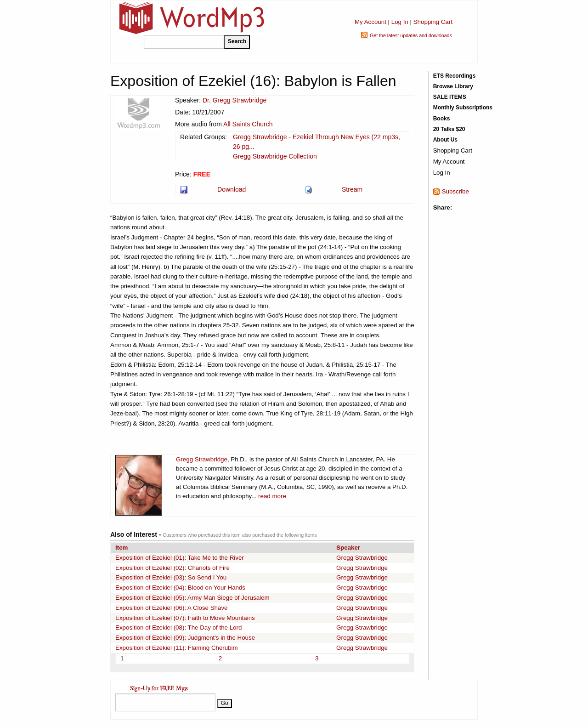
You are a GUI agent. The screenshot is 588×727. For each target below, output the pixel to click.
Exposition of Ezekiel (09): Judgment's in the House (185, 638)
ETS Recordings (455, 76)
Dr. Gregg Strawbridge (235, 100)
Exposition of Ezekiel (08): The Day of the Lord (178, 628)
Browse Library (453, 86)
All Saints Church (248, 124)
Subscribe (455, 191)
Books (442, 119)
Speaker (348, 548)
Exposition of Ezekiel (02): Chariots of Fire (172, 568)
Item (122, 548)
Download (232, 189)
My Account (370, 22)
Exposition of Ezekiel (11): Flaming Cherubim (177, 648)
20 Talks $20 (449, 129)
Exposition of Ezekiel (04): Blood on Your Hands (180, 588)
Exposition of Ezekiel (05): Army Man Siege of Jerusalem (192, 598)
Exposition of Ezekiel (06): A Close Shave (171, 608)
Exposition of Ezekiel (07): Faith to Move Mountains (185, 618)
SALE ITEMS (450, 97)
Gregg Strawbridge (202, 459)
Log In (400, 22)
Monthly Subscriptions (463, 108)
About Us (445, 140)
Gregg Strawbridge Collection (275, 156)
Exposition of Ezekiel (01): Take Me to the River (180, 558)
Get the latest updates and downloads (411, 35)
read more (272, 496)
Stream (352, 189)
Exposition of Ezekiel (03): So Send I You (171, 577)
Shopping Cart (433, 22)
